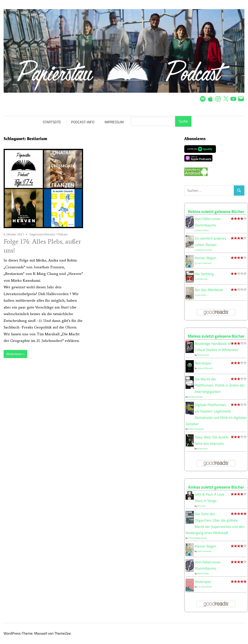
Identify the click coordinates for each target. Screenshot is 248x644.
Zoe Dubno (202, 295)
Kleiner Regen (205, 258)
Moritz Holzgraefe (196, 429)
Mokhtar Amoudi (204, 250)
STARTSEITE (52, 122)
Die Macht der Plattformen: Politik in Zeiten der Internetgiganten (220, 385)
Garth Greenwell (204, 263)
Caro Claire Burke (204, 587)
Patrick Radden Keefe (197, 538)
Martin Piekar (203, 230)
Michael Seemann (196, 397)
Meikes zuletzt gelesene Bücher (216, 336)
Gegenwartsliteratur (42, 234)
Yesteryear (203, 582)
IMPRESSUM (114, 122)
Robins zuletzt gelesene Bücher (216, 211)
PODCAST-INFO (83, 122)
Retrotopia (203, 363)
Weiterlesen (14, 354)
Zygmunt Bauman (205, 368)
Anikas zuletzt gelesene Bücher (216, 487)
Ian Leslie (201, 506)
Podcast (63, 234)
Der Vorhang (204, 274)
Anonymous (202, 449)
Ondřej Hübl (202, 279)
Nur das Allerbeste (209, 290)
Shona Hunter (203, 355)
